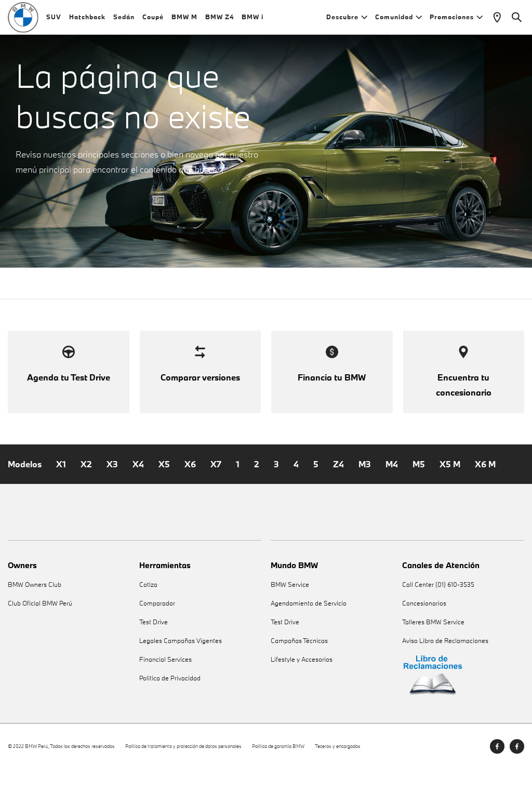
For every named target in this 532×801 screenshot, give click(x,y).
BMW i (252, 21)
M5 (419, 496)
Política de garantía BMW (278, 778)
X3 (112, 496)
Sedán (124, 21)
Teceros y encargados (338, 778)
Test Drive (154, 654)
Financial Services (165, 691)
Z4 (338, 496)
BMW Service (290, 616)
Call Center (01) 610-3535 (438, 616)
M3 (365, 496)
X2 (86, 496)
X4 (138, 496)
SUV (54, 21)
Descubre (347, 21)
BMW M (184, 21)
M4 (392, 496)
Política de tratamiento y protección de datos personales (183, 778)
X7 (216, 496)
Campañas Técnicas (299, 672)
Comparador (157, 635)
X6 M (485, 496)
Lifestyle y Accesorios (302, 691)
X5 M (450, 496)
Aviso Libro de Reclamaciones (445, 672)
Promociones (456, 21)
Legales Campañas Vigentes (181, 672)
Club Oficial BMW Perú (40, 635)
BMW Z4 (220, 21)
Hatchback (87, 21)
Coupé (153, 21)
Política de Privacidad (170, 710)
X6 (190, 496)
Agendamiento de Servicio (309, 635)
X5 (164, 496)
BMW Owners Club (35, 616)
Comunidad (398, 21)
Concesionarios (424, 635)
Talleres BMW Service (433, 654)
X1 (61, 496)
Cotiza (148, 616)
